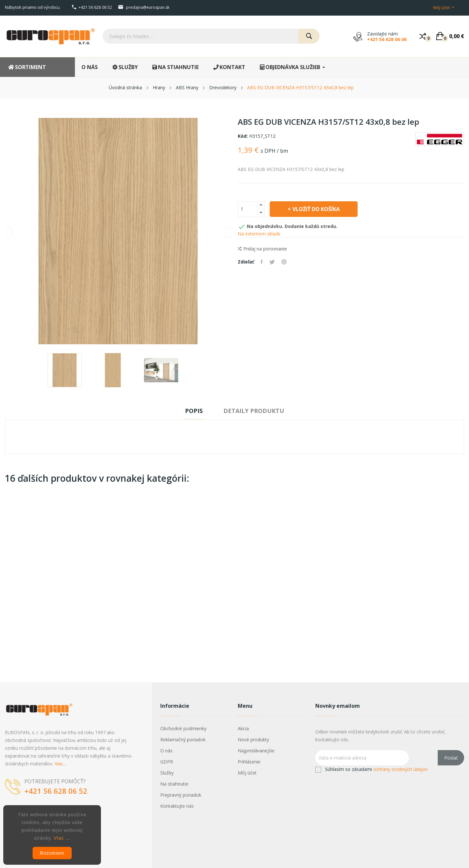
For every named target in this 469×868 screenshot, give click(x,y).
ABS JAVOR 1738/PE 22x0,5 (193, 585)
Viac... (60, 764)
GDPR (167, 762)
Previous (7, 232)
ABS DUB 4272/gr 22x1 (423, 585)
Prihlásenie (249, 762)
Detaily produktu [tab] (254, 411)
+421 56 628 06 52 (95, 7)
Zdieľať (262, 262)
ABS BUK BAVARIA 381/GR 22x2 (346, 588)
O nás (166, 751)
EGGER (270, 577)
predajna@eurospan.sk (148, 7)
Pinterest (284, 262)
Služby (167, 773)
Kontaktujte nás (177, 806)
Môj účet (247, 773)
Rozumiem (52, 853)
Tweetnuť (272, 262)
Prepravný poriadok (181, 795)
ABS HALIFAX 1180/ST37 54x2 (40, 585)
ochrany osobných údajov (400, 769)
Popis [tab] (194, 411)
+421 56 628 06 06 (387, 39)
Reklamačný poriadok (183, 740)
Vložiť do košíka (316, 209)
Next (229, 232)
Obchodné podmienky (183, 728)
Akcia (243, 728)
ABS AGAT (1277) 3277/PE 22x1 (116, 588)
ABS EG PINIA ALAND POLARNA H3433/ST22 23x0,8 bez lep (270, 588)
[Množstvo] (248, 209)
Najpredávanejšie (256, 751)
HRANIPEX (40, 577)
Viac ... (62, 838)
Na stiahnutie (174, 784)
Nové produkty (253, 740)
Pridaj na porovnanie (262, 249)
